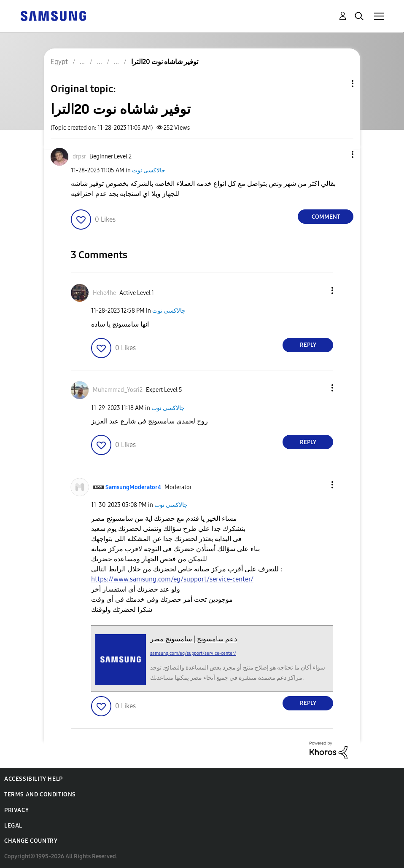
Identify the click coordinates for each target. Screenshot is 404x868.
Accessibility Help (34, 779)
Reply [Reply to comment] (308, 345)
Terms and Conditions (40, 794)
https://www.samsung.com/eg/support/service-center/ (172, 579)
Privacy (16, 810)
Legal (13, 826)
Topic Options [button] (338, 84)
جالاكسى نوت (149, 170)
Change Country (31, 841)
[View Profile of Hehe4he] (104, 293)
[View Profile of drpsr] (79, 157)
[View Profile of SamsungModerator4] (133, 487)
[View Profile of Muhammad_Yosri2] (118, 390)
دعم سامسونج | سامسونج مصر (194, 639)
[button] (339, 154)
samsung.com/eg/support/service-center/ (193, 653)
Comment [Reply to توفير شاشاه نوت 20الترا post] (326, 217)
